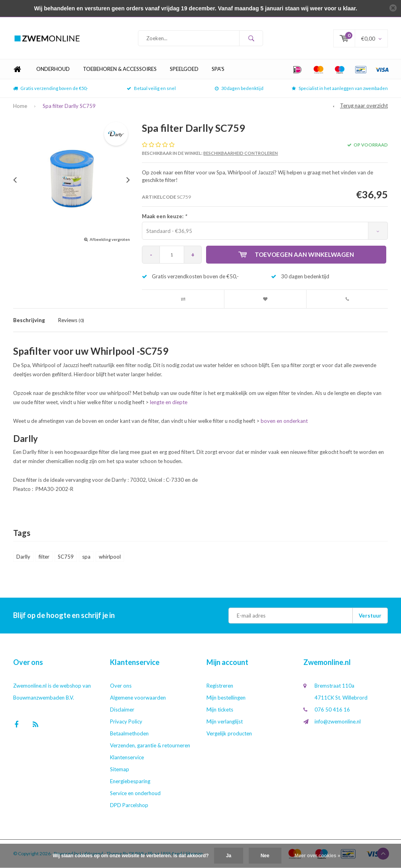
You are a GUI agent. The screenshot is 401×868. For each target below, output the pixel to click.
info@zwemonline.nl (338, 721)
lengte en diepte (169, 403)
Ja (229, 856)
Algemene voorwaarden (138, 698)
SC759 (66, 557)
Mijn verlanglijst (225, 721)
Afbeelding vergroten (110, 239)
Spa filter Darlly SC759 (69, 106)
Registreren (220, 686)
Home (17, 69)
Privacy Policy (126, 721)
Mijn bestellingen (226, 698)
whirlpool (110, 557)
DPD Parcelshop (129, 805)
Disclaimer (122, 710)
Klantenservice (127, 757)
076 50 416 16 (332, 710)
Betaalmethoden (129, 733)
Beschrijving (29, 320)
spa (86, 557)
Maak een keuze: (164, 216)
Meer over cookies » (317, 856)
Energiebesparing (130, 781)
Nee (265, 856)
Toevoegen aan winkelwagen (296, 254)
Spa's (218, 69)
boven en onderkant (284, 421)
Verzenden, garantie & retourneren (150, 745)
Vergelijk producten (229, 733)
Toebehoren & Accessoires (120, 69)
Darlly (23, 557)
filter (44, 557)
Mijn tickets (220, 710)
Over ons (121, 686)
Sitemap (120, 769)
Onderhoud (53, 69)
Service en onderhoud (135, 793)
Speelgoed (184, 69)
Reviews (71, 320)
